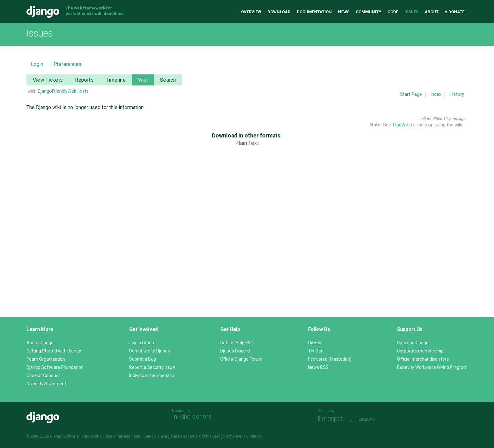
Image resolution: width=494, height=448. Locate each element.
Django (43, 12)
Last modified (430, 119)
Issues (411, 12)
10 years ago (454, 119)
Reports (84, 80)
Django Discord (235, 351)
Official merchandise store (423, 359)
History (457, 94)
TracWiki (401, 125)
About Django (40, 343)
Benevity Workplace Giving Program (432, 367)
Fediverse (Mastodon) (330, 359)
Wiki (143, 80)
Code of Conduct (43, 375)
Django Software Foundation (55, 367)
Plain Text (247, 143)
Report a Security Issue (152, 367)
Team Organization (46, 359)
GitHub (315, 343)
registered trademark (182, 436)
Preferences (67, 64)
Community (368, 12)
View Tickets (48, 80)
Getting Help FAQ (237, 343)
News (344, 12)
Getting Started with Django (54, 351)
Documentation (314, 12)
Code (393, 12)
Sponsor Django (413, 343)
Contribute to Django (150, 351)
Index (436, 94)
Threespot (332, 419)
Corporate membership (420, 351)
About (432, 12)
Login (37, 64)
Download (279, 12)
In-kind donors (192, 416)
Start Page (411, 94)
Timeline (116, 80)
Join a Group (142, 343)
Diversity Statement (46, 384)
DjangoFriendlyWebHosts (63, 91)
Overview (251, 12)
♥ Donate (455, 12)
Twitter (315, 351)
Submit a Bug (143, 359)
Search (168, 80)
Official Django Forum (241, 359)
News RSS (318, 367)
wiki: (32, 91)
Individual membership (152, 375)
